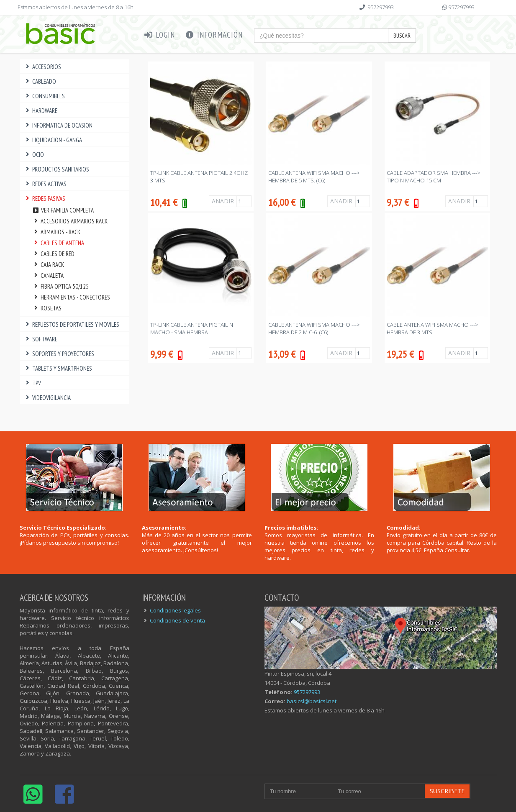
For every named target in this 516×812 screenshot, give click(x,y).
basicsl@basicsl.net (312, 701)
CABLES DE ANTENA (58, 243)
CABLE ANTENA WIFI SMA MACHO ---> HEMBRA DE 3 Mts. (433, 328)
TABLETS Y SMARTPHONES (58, 368)
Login (160, 35)
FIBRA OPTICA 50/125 (61, 286)
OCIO (34, 155)
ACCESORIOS (43, 67)
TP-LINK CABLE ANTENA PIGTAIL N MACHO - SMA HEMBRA (192, 328)
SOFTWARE (41, 339)
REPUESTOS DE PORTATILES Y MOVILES (72, 324)
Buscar (402, 36)
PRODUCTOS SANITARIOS (57, 169)
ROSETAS (47, 308)
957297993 (381, 7)
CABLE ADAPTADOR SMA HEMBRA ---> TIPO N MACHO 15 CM (434, 177)
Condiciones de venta (177, 620)
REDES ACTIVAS (45, 184)
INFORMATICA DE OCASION (58, 125)
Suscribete (447, 791)
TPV (33, 383)
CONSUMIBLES (45, 96)
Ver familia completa (63, 210)
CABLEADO (40, 81)
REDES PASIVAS (45, 199)
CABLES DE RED (54, 254)
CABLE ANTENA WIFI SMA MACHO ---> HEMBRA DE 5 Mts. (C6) (314, 177)
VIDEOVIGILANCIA (47, 398)
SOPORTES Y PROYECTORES (59, 354)
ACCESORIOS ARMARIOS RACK (70, 221)
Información (214, 35)
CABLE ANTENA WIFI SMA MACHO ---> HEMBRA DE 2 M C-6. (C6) (314, 328)
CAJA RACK (48, 265)
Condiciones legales (175, 610)
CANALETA (48, 275)
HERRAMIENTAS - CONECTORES (71, 297)
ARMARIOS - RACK (56, 232)
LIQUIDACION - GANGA (53, 140)
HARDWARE (41, 111)
